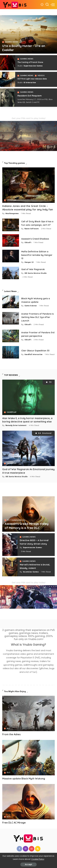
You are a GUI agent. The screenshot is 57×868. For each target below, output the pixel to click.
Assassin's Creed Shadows (35, 239)
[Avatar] (28, 713)
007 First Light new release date (32, 79)
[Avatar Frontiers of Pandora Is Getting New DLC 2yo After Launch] (11, 318)
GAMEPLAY (12, 200)
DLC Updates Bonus (16, 520)
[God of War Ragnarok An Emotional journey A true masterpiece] (28, 448)
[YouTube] (32, 849)
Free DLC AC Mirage (14, 823)
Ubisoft (28, 242)
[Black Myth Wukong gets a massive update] (11, 302)
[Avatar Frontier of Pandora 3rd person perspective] (11, 336)
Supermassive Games (33, 66)
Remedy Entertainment (16, 425)
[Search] (47, 5)
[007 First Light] (8, 79)
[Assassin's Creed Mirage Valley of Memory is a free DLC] (28, 514)
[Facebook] (19, 849)
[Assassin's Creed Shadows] (11, 241)
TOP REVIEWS (11, 375)
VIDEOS (41, 76)
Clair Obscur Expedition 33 (35, 351)
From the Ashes (11, 734)
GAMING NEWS (12, 42)
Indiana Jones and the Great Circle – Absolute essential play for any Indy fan (28, 208)
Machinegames (12, 213)
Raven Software (32, 229)
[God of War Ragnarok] (11, 273)
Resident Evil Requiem (30, 96)
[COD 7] (8, 98)
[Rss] (38, 849)
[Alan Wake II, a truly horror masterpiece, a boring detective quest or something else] (28, 397)
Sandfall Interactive (34, 354)
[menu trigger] (53, 5)
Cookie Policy (38, 859)
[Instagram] (26, 849)
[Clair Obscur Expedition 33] (11, 352)
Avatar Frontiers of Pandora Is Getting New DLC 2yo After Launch (37, 317)
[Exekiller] (28, 34)
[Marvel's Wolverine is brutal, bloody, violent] (10, 567)
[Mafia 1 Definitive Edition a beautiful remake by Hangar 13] (11, 256)
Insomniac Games (31, 572)
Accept (28, 864)
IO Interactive (30, 82)
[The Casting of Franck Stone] (8, 63)
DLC (9, 729)
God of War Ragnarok (33, 269)
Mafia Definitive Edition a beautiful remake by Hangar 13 (37, 255)
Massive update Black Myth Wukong (24, 779)
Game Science (31, 306)
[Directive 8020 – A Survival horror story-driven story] (10, 545)
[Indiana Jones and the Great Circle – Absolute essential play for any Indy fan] (28, 185)
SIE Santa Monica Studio (36, 273)
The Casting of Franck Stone (30, 62)
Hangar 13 (29, 262)
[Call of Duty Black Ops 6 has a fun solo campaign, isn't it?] (11, 225)
